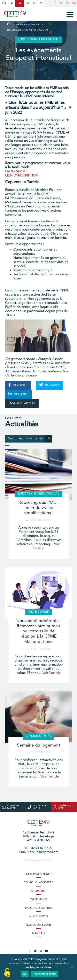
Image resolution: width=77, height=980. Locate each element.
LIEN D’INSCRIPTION (22, 176)
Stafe (49, 860)
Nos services (39, 917)
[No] (72, 967)
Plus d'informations (44, 974)
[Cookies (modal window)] (7, 973)
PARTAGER (18, 385)
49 (20, 4)
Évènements (39, 900)
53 (28, 4)
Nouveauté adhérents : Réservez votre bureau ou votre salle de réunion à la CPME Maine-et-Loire (38, 631)
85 (41, 4)
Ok (25, 974)
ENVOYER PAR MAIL (22, 403)
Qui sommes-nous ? (38, 874)
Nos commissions (39, 925)
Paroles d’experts (38, 908)
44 (12, 4)
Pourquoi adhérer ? (39, 883)
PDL (4, 4)
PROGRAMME (16, 171)
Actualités (38, 891)
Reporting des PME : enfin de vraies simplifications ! (38, 508)
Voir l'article (51, 673)
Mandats (38, 933)
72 (34, 4)
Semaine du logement (39, 745)
